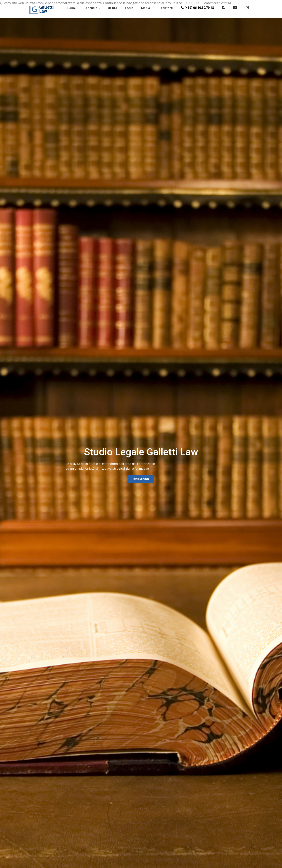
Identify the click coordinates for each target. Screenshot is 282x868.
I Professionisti (141, 479)
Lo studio (92, 8)
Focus (129, 8)
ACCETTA (192, 3)
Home (72, 8)
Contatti (167, 8)
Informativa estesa (217, 3)
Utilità (113, 8)
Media (147, 8)
